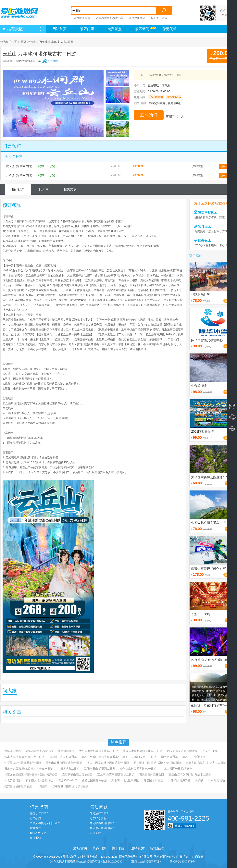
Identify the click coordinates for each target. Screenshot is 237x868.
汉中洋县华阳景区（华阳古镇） (72, 786)
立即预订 (149, 115)
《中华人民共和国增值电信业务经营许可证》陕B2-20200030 (85, 862)
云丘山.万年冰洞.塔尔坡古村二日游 (190, 775)
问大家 (44, 189)
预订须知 (18, 189)
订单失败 (95, 833)
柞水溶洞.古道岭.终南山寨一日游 (24, 757)
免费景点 (115, 29)
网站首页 (59, 29)
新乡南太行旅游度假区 (39, 780)
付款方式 (35, 828)
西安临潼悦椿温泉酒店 (18, 786)
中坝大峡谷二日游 (69, 769)
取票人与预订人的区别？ (45, 823)
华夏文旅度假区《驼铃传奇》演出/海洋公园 (31, 775)
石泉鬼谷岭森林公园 (152, 775)
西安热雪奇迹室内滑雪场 (182, 751)
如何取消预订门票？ (102, 823)
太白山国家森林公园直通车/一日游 (108, 763)
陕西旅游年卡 (82, 18)
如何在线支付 (38, 833)
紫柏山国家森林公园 (94, 780)
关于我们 (119, 848)
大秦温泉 (42, 786)
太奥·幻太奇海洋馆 (179, 780)
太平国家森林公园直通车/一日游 (99, 751)
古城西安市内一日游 (144, 757)
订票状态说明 (98, 818)
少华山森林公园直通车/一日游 (138, 769)
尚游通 (199, 857)
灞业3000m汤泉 (68, 780)
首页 (23, 42)
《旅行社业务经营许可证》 (146, 862)
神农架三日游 (13, 780)
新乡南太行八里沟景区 (125, 780)
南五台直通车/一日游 (174, 757)
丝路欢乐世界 (137, 18)
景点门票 (99, 848)
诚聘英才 (138, 848)
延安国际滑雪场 (153, 780)
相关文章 (70, 189)
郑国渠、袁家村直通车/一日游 (68, 757)
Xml (175, 857)
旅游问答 (170, 29)
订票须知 (35, 818)
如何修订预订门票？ (102, 828)
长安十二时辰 (159, 18)
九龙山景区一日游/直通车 (177, 769)
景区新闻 (142, 29)
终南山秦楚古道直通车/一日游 (109, 757)
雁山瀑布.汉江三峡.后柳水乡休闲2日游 (157, 763)
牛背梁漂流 (198, 757)
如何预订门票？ (40, 813)
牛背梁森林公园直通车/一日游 (23, 763)
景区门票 (87, 29)
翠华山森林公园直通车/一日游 (64, 763)
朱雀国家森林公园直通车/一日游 (143, 751)
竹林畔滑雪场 (217, 780)
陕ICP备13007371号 (182, 862)
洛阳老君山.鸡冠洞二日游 (100, 769)
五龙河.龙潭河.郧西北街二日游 (116, 775)
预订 (224, 166)
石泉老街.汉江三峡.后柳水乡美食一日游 (29, 769)
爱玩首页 (80, 848)
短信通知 (35, 838)
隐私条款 (157, 848)
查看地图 (53, 61)
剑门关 (199, 780)
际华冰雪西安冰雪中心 (109, 18)
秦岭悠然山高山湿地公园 (77, 775)
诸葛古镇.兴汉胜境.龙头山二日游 (206, 763)
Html (169, 857)
